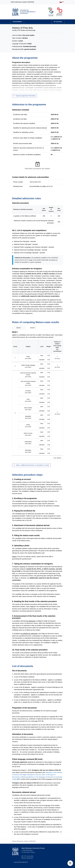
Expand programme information (25, 96)
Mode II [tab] (33, 328)
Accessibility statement (21, 862)
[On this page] (70, 863)
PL (62, 2)
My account (58, 22)
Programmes (17, 22)
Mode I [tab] (19, 328)
